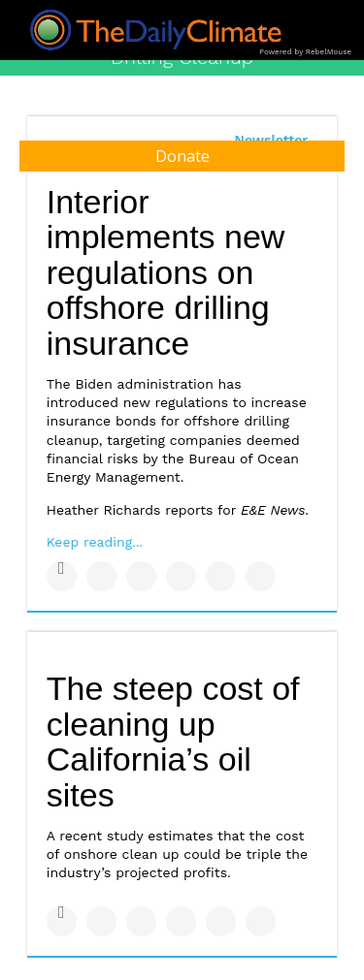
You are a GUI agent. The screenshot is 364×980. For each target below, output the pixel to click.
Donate (182, 156)
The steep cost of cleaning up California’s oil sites (173, 742)
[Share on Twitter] (101, 576)
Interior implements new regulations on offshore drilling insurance (166, 273)
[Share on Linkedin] (141, 576)
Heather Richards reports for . (178, 510)
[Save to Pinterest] (221, 576)
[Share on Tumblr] (181, 576)
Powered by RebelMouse (305, 52)
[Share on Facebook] (62, 576)
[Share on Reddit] (261, 576)
